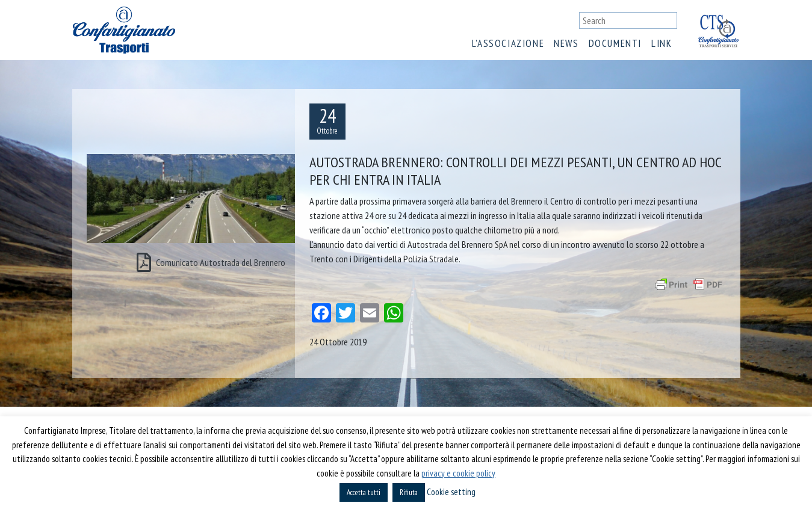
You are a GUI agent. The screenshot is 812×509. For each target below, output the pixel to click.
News (566, 43)
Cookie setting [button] (451, 492)
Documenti (615, 43)
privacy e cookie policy (458, 473)
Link (662, 43)
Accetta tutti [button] (364, 492)
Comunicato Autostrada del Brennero (211, 262)
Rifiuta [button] (409, 492)
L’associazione (508, 43)
